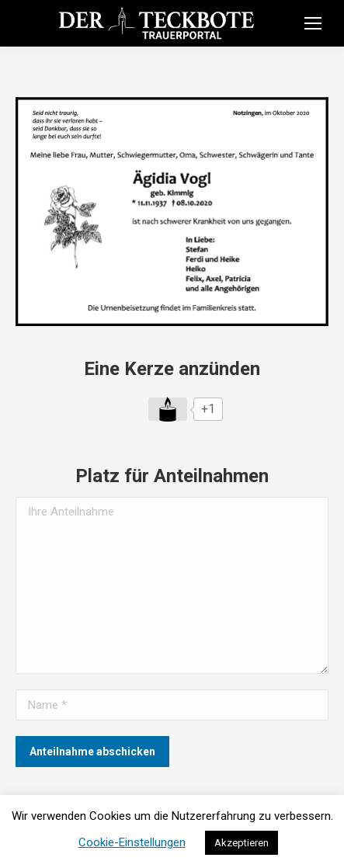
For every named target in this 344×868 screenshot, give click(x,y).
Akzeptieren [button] (241, 843)
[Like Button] (168, 409)
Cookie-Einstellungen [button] (132, 842)
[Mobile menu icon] (313, 23)
